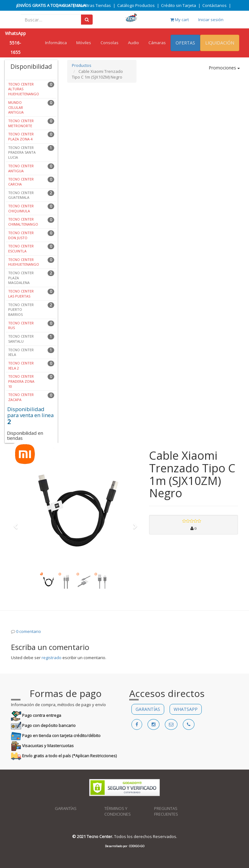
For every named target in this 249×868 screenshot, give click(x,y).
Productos (82, 65)
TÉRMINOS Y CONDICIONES (118, 811)
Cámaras (157, 43)
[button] (17, 523)
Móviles (84, 43)
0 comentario (29, 631)
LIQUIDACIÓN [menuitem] (220, 43)
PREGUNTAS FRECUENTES (166, 811)
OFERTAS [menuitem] (185, 43)
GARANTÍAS (148, 709)
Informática (56, 43)
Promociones (224, 68)
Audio (133, 43)
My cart (180, 20)
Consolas (110, 43)
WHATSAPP (186, 709)
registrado (52, 658)
